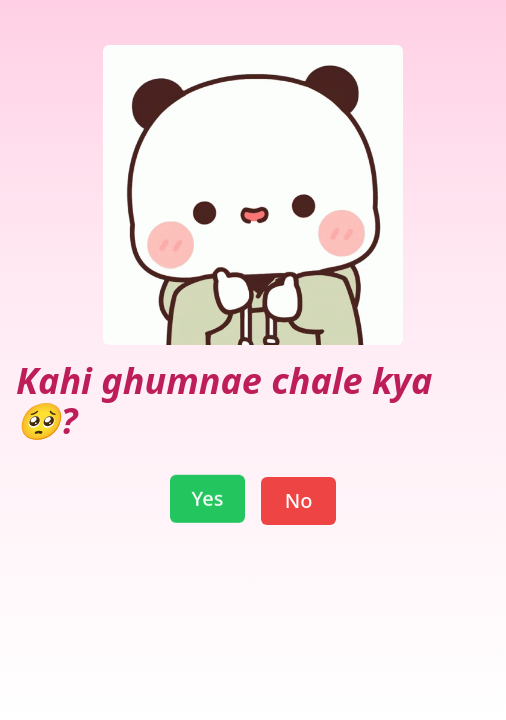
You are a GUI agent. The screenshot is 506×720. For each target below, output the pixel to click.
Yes (208, 500)
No (299, 500)
